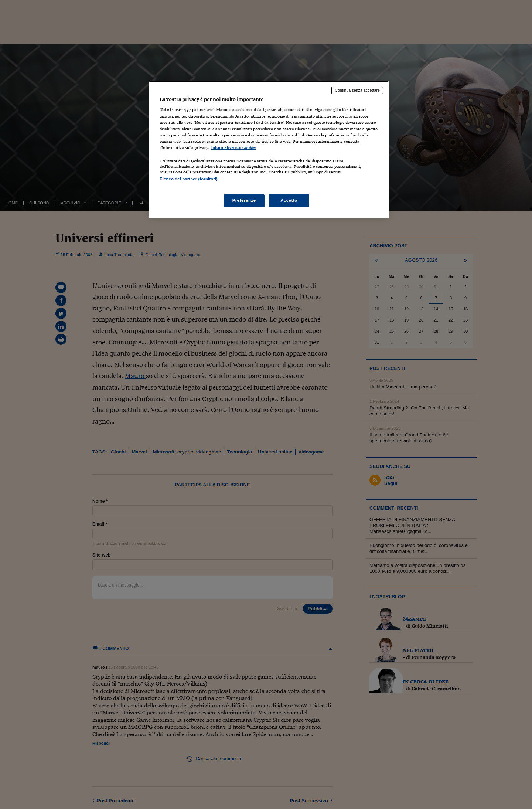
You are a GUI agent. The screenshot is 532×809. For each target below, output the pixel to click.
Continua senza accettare (357, 90)
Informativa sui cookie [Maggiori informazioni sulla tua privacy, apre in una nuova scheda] (233, 147)
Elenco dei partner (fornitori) (189, 179)
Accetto (289, 200)
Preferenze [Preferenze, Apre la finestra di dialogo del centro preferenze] (244, 200)
